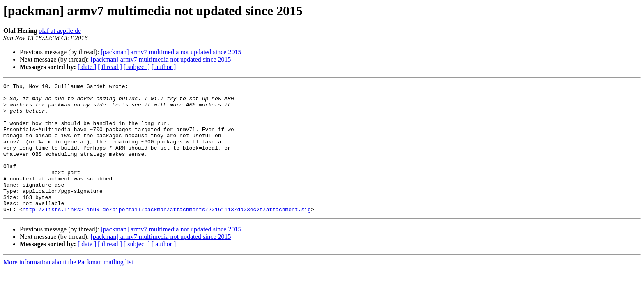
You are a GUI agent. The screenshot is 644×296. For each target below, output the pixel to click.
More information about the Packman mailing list (68, 288)
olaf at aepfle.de (60, 31)
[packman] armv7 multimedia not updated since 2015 (171, 52)
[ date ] (87, 67)
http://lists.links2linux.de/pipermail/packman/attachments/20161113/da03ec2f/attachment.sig (167, 235)
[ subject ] (137, 67)
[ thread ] (110, 67)
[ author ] (164, 67)
